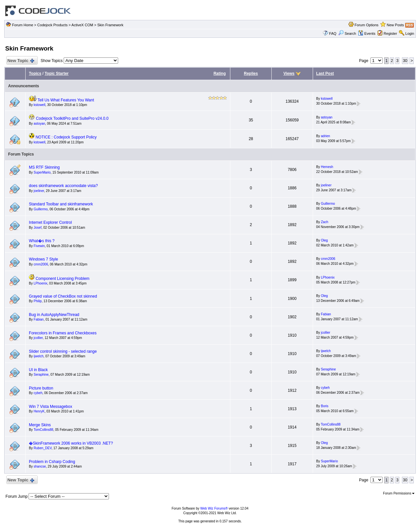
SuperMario (42, 172)
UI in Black (38, 370)
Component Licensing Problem (62, 279)
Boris (325, 406)
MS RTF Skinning (44, 167)
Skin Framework (110, 25)
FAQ (333, 33)
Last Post (325, 73)
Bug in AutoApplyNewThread (54, 315)
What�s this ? (42, 241)
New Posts (396, 25)
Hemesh (327, 167)
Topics (35, 73)
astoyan (40, 124)
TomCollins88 (43, 430)
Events (367, 33)
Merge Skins (40, 425)
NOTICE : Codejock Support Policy (66, 137)
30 (405, 61)
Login (410, 33)
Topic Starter (57, 73)
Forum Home (23, 25)
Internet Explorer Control (50, 222)
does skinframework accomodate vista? (63, 186)
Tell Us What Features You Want (66, 100)
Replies (251, 73)
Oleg (324, 240)
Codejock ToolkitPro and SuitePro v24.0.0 (72, 118)
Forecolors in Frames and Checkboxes (63, 333)
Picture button (41, 388)
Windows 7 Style (43, 259)
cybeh (38, 393)
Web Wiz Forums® (214, 508)
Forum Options (367, 25)
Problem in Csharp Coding (52, 462)
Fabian (39, 319)
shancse (40, 466)
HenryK (39, 411)
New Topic (21, 61)
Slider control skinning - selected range (63, 351)
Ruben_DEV (43, 448)
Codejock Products (52, 25)
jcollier (38, 338)
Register (390, 33)
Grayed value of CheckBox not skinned (63, 296)
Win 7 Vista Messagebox (51, 407)
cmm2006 (41, 264)
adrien (325, 136)
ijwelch (39, 356)
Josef (38, 228)
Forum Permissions (399, 493)
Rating (220, 73)
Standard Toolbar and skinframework (61, 204)
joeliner (39, 191)
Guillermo (41, 209)
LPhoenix (41, 283)
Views (289, 73)
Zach (325, 222)
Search (347, 33)
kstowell (40, 105)
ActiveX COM (82, 25)
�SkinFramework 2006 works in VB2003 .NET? (71, 443)
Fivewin (39, 246)
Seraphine (41, 375)
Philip (38, 301)
